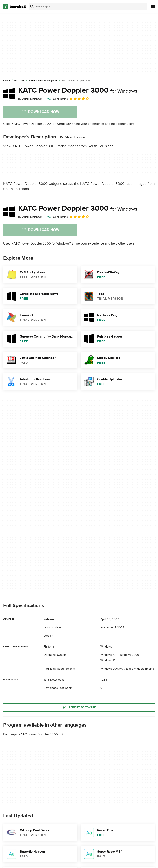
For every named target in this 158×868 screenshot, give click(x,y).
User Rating (71, 99)
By (30, 99)
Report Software (79, 707)
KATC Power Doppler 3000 (78, 90)
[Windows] (19, 81)
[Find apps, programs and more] (88, 7)
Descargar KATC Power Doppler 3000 (31, 734)
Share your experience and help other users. (103, 124)
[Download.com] (14, 7)
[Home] (7, 81)
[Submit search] (32, 7)
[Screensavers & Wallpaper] (43, 81)
